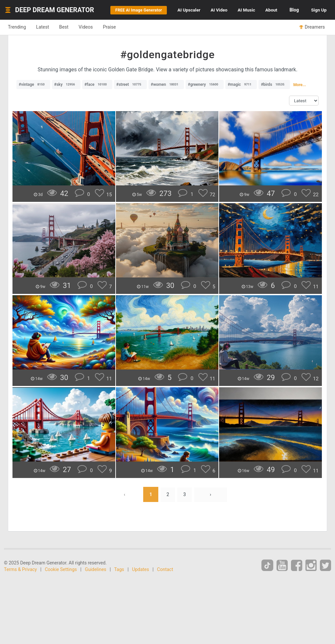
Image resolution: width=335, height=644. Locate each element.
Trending (18, 47)
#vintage (33, 104)
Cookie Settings (61, 589)
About (295, 10)
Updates (141, 589)
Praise (121, 47)
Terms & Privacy (20, 589)
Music (265, 10)
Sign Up (316, 30)
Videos (94, 47)
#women (166, 104)
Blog (320, 10)
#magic (241, 104)
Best (70, 47)
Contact (165, 589)
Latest (46, 47)
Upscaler (198, 10)
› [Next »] (211, 514)
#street (130, 104)
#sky (66, 104)
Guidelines (95, 589)
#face (97, 104)
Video (233, 10)
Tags (119, 589)
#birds (274, 104)
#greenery (205, 104)
